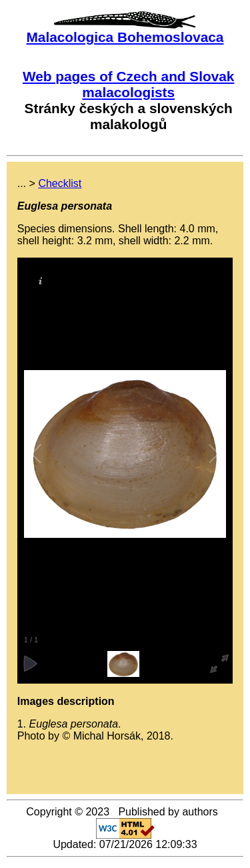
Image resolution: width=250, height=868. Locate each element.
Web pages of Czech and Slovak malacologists (128, 84)
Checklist (60, 183)
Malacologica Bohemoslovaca (125, 37)
